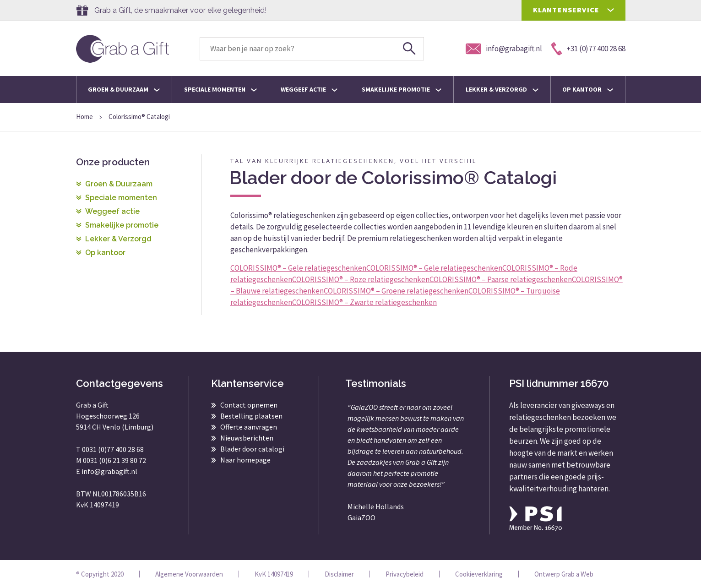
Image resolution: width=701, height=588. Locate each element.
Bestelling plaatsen (251, 416)
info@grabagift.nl (109, 471)
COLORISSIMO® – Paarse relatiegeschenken (501, 279)
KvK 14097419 (274, 574)
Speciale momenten (220, 89)
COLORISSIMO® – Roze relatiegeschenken (361, 279)
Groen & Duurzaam (124, 89)
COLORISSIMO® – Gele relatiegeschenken (298, 268)
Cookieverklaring (479, 574)
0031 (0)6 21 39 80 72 (114, 460)
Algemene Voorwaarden (189, 574)
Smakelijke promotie (402, 89)
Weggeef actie (309, 89)
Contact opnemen (249, 405)
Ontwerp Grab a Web (564, 574)
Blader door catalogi (252, 449)
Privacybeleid (405, 574)
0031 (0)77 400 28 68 (113, 449)
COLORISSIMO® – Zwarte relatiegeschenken (364, 302)
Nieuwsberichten (247, 438)
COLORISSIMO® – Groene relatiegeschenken (396, 291)
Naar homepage (245, 460)
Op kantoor (588, 89)
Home (84, 117)
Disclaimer (339, 574)
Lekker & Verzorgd (502, 89)
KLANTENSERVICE (566, 10)
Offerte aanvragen (249, 427)
